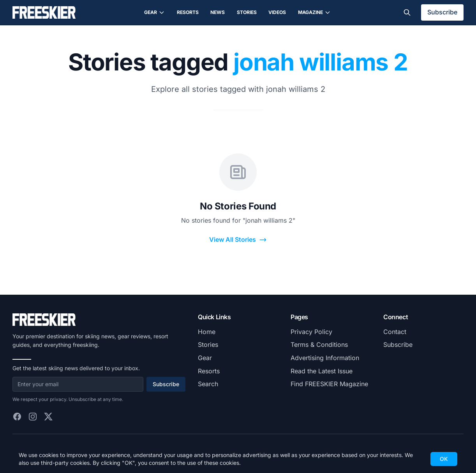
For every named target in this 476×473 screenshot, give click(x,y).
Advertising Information (325, 358)
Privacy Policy (311, 332)
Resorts (188, 12)
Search (208, 384)
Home (207, 332)
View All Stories (238, 240)
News (218, 12)
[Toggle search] (407, 12)
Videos (277, 12)
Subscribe (442, 12)
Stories (247, 12)
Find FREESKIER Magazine (329, 384)
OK (444, 459)
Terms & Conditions (319, 345)
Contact (395, 332)
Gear (154, 12)
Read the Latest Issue (322, 371)
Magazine (314, 12)
